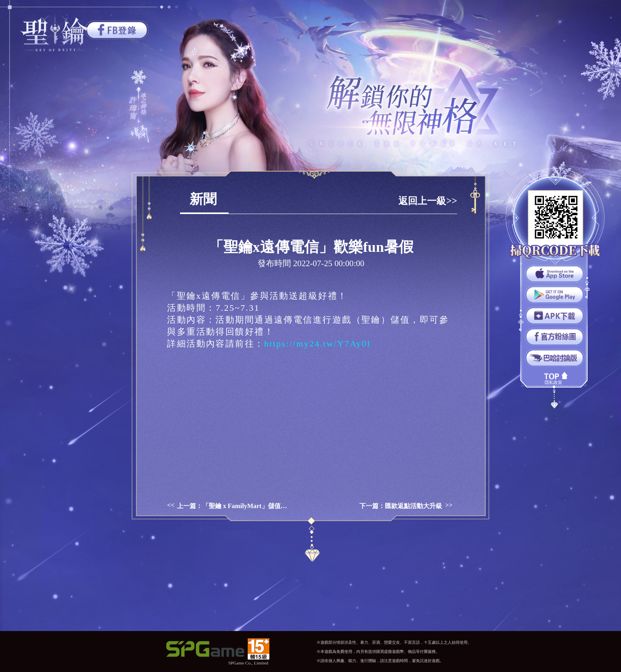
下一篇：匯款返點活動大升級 (401, 506)
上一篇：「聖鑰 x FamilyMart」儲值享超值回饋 (234, 506)
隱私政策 (553, 382)
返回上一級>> (428, 201)
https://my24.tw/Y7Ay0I (318, 344)
